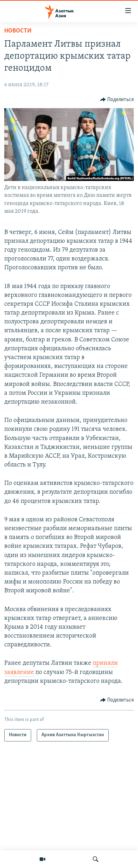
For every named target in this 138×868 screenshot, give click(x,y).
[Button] (117, 100)
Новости (18, 31)
